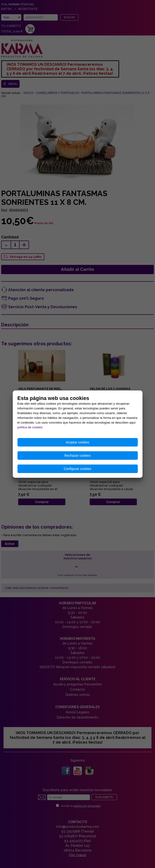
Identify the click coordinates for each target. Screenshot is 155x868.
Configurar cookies (77, 469)
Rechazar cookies (77, 456)
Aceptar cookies (78, 442)
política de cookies (30, 427)
